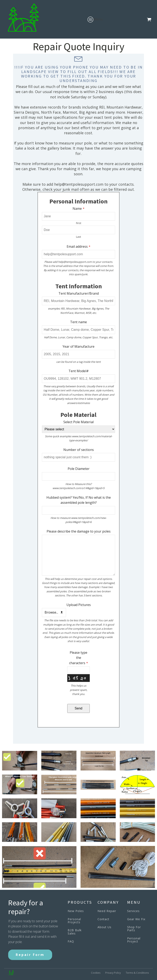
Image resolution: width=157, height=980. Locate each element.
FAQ (71, 941)
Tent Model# (79, 371)
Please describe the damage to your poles (79, 531)
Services (133, 911)
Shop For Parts (134, 929)
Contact (103, 919)
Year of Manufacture (78, 346)
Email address (78, 246)
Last (78, 237)
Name (78, 209)
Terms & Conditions (137, 973)
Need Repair (107, 911)
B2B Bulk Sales (75, 932)
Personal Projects (74, 921)
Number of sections (79, 450)
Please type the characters (78, 658)
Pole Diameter (79, 469)
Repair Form (30, 955)
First (79, 223)
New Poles (76, 911)
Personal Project (134, 940)
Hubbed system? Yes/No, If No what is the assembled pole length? (79, 500)
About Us (104, 927)
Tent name (78, 322)
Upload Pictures (79, 605)
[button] (150, 19)
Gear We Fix (136, 919)
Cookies (96, 973)
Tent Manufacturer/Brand (79, 293)
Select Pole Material (78, 422)
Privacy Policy (113, 973)
